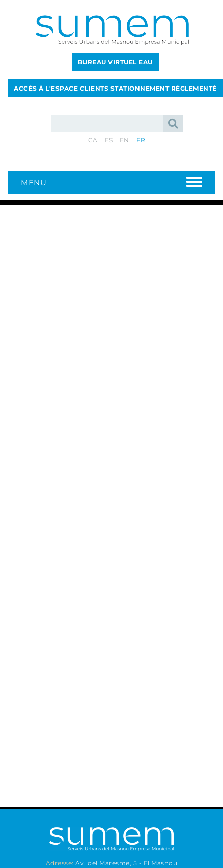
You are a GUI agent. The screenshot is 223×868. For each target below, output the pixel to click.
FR (141, 140)
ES (109, 140)
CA (93, 140)
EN (124, 140)
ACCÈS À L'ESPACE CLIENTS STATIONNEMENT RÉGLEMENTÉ (115, 88)
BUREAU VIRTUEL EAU (115, 62)
